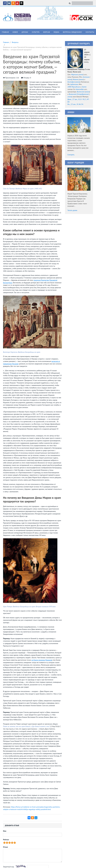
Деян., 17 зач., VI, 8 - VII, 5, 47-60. (78, 101)
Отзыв (5, 847)
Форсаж (47, 32)
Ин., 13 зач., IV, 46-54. (75, 104)
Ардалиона (74, 84)
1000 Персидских (74, 87)
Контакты (90, 32)
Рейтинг (6, 840)
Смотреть (71, 155)
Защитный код (8, 867)
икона (81, 74)
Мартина (75, 74)
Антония (86, 77)
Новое (15, 32)
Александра (80, 89)
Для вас (25, 32)
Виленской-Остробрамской (79, 94)
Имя (5, 831)
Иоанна (76, 79)
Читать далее (72, 210)
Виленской (81, 92)
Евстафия (71, 82)
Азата (84, 87)
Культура (36, 32)
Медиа (56, 32)
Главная (5, 32)
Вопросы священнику (72, 32)
